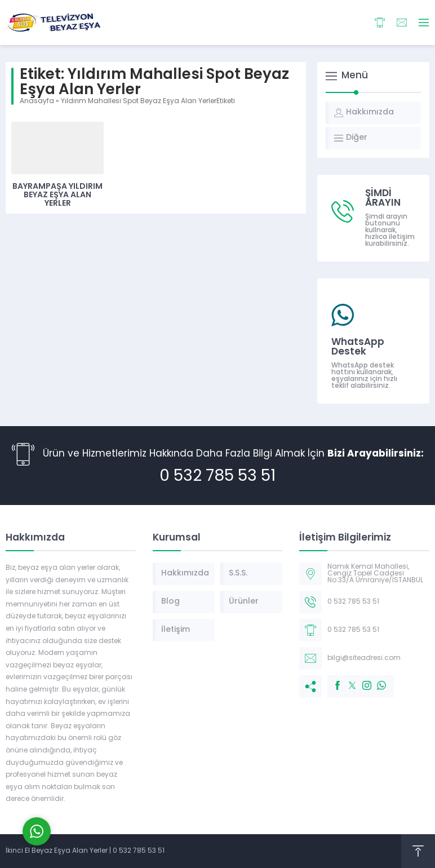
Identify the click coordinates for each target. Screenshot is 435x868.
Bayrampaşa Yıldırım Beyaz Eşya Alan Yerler (57, 195)
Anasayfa (37, 101)
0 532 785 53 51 (217, 477)
